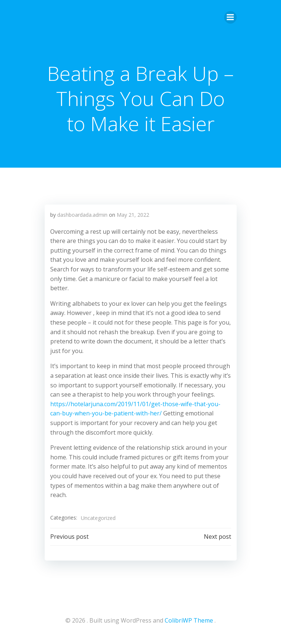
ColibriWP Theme (189, 620)
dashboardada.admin (82, 215)
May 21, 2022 (133, 215)
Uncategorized (98, 518)
